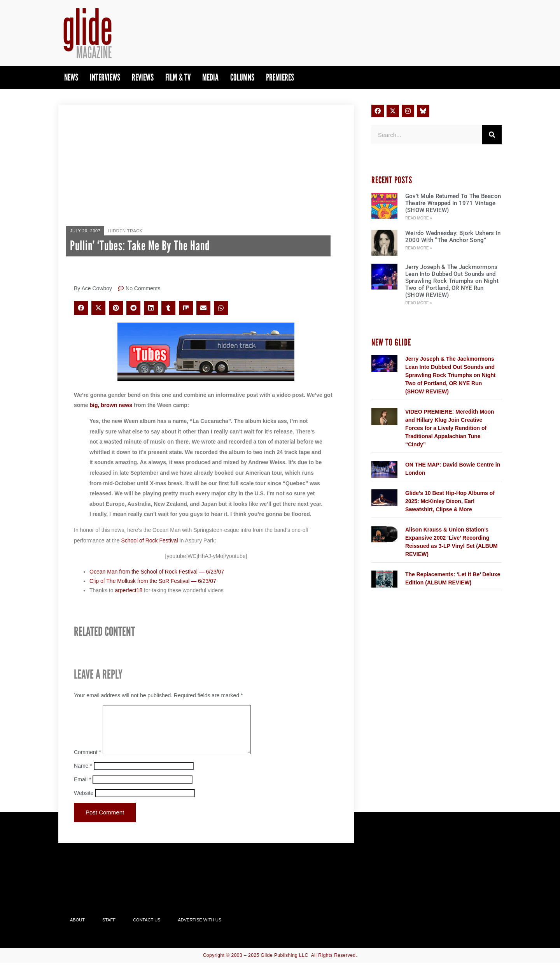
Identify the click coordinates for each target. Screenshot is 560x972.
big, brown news (111, 405)
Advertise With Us (199, 929)
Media (210, 77)
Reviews (143, 77)
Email (82, 789)
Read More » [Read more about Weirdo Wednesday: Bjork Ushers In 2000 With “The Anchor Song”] (419, 248)
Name (83, 775)
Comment (87, 761)
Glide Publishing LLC (285, 965)
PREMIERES (280, 77)
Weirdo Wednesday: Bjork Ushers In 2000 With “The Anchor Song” (453, 237)
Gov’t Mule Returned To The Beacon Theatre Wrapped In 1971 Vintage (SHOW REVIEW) (453, 203)
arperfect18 (129, 590)
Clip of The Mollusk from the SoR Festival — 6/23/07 (153, 581)
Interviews (105, 77)
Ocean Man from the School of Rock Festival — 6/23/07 (157, 572)
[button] (81, 308)
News (71, 77)
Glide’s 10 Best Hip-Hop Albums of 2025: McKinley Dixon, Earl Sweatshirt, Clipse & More (450, 501)
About (77, 929)
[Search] (492, 135)
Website (84, 802)
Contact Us (147, 929)
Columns (242, 77)
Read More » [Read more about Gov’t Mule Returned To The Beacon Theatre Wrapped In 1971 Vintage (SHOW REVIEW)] (419, 218)
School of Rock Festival (149, 540)
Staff (109, 929)
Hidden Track (125, 231)
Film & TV (178, 77)
